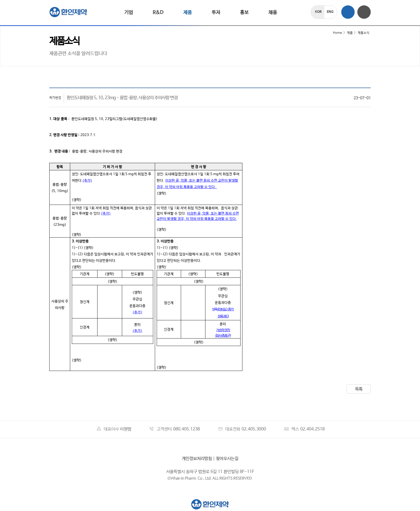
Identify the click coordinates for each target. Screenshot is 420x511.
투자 (216, 13)
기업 (129, 13)
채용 (273, 13)
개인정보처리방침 (197, 459)
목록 (359, 389)
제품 (187, 13)
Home (334, 33)
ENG (330, 12)
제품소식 (363, 33)
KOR (318, 12)
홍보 (244, 13)
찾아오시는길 (227, 459)
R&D (158, 13)
